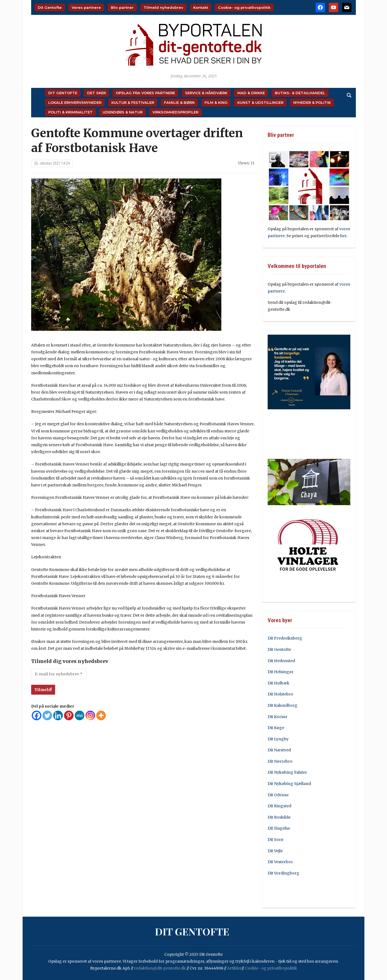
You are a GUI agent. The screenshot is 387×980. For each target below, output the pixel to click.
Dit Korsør (278, 717)
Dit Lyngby (278, 739)
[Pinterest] (69, 715)
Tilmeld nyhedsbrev (163, 7)
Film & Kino (216, 102)
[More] (101, 715)
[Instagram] (90, 715)
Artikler (234, 968)
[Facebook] (37, 715)
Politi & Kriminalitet (70, 112)
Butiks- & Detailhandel (300, 93)
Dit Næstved (279, 750)
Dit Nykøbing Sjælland (289, 784)
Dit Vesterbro (280, 862)
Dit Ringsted (279, 806)
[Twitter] (47, 715)
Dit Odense (278, 795)
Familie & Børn (179, 102)
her (343, 236)
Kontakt (201, 7)
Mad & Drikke (251, 93)
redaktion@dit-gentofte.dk (160, 968)
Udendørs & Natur (123, 112)
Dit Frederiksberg (285, 638)
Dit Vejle (275, 851)
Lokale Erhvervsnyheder (75, 102)
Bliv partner (122, 7)
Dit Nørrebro (280, 761)
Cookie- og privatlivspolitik (244, 7)
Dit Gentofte (50, 7)
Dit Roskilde (279, 817)
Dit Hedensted (281, 661)
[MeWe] (80, 715)
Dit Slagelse (279, 828)
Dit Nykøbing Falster (287, 772)
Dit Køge (276, 728)
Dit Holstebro (280, 694)
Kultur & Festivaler (133, 102)
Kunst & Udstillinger (260, 102)
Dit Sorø (276, 840)
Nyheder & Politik (312, 102)
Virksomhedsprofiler (175, 112)
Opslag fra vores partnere (145, 93)
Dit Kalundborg (283, 705)
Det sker (96, 93)
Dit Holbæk (279, 683)
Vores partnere (86, 7)
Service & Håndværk (206, 93)
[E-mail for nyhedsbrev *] (59, 674)
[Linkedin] (58, 715)
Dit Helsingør (281, 672)
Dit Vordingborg (283, 873)
